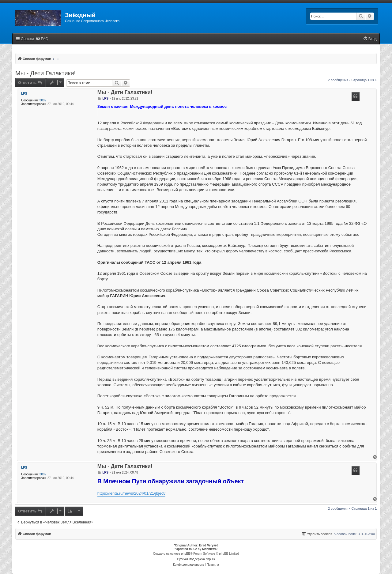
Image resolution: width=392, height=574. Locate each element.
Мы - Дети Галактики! (45, 73)
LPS (24, 94)
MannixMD (210, 549)
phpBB (186, 554)
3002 (43, 100)
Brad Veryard (209, 545)
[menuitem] (42, 39)
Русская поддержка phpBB (196, 559)
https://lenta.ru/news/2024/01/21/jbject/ (132, 493)
